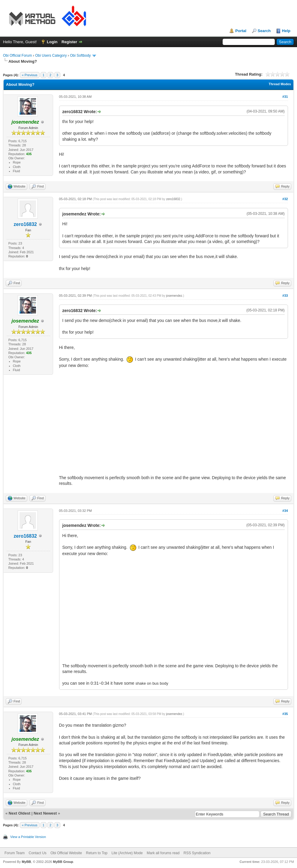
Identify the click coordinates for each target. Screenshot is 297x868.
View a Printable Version (28, 837)
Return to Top (97, 853)
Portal (241, 31)
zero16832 (25, 224)
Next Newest (45, 813)
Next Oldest (19, 813)
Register (69, 42)
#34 (285, 511)
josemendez (174, 296)
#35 (285, 714)
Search (264, 31)
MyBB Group (63, 862)
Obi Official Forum (17, 56)
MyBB (26, 862)
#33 (285, 296)
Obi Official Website (66, 853)
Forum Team (15, 853)
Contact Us (37, 853)
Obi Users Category (51, 56)
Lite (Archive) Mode (127, 853)
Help (286, 31)
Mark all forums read (163, 853)
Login (52, 42)
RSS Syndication (197, 853)
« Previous (30, 75)
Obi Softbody (80, 56)
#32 (285, 199)
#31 (285, 97)
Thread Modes (280, 84)
